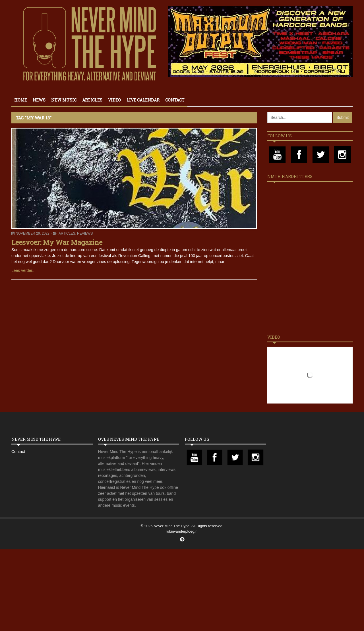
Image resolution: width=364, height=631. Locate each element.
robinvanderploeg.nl (182, 531)
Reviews (85, 233)
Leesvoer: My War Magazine (57, 242)
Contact (175, 100)
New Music (64, 100)
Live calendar (143, 100)
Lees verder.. (23, 270)
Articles (92, 100)
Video (114, 100)
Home (21, 100)
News (39, 100)
